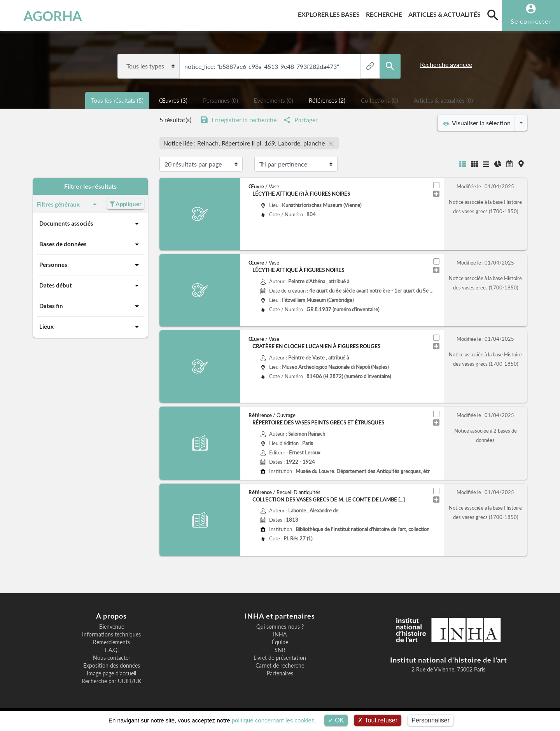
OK (336, 720)
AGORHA (46, 16)
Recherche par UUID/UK (111, 681)
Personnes (90, 265)
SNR (280, 650)
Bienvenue (112, 627)
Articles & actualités (446, 13)
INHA (280, 635)
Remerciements (111, 642)
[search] (493, 15)
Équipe (280, 642)
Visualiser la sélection (477, 123)
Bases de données (90, 244)
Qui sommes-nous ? (280, 627)
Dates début (90, 286)
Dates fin (90, 306)
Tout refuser (378, 720)
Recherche (386, 13)
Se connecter (531, 21)
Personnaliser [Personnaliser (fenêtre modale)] (430, 720)
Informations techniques (111, 635)
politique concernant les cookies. (274, 720)
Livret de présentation (280, 658)
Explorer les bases (330, 13)
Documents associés (90, 224)
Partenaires (280, 673)
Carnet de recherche (280, 666)
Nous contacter (112, 658)
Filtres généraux (68, 204)
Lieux (90, 327)
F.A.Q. (112, 650)
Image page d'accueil (111, 673)
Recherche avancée (446, 64)
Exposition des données (112, 666)
